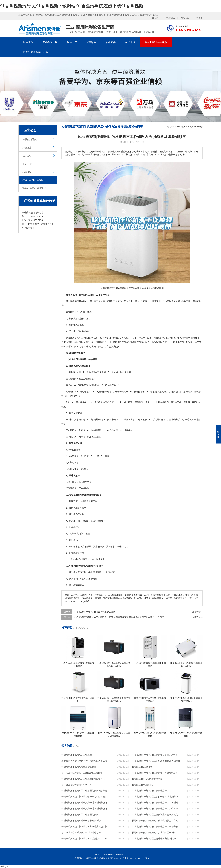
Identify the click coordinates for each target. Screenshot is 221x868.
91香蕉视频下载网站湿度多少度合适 (79, 767)
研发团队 (171, 18)
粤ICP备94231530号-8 (139, 858)
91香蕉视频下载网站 (76, 301)
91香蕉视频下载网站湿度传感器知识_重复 (81, 821)
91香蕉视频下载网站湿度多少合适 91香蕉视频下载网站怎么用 (86, 809)
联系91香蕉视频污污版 (36, 52)
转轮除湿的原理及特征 (143, 785)
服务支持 (111, 42)
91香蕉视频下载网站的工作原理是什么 (80, 815)
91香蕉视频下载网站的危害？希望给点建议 (95, 612)
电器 (95, 430)
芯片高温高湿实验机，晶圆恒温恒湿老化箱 (82, 773)
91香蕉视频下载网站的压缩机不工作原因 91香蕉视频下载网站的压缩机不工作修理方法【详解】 (120, 617)
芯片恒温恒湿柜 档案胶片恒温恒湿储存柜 (81, 833)
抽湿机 (163, 402)
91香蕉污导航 (50, 42)
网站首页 (28, 42)
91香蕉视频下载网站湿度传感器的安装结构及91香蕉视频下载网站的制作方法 (157, 839)
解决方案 (72, 42)
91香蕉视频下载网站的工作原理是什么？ (151, 791)
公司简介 (156, 18)
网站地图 (185, 18)
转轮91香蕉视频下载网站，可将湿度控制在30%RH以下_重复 (86, 839)
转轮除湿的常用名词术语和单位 (147, 779)
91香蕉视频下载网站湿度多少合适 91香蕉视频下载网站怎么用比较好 (86, 803)
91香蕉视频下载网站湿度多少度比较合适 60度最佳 (156, 761)
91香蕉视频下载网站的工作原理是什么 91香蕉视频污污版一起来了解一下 (157, 827)
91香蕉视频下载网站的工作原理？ (78, 755)
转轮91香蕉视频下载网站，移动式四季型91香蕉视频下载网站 (157, 821)
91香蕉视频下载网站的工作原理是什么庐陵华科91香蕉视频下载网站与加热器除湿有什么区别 (157, 809)
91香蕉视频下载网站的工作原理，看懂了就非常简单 (157, 755)
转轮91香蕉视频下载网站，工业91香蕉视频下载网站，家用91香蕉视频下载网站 (86, 827)
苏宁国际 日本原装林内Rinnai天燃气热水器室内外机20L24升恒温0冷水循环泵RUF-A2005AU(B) (86, 761)
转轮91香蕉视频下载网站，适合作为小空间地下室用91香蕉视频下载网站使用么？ (86, 797)
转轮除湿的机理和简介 (143, 767)
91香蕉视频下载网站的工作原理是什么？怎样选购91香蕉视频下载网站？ (86, 791)
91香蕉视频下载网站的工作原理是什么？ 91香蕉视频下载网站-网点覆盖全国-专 (157, 803)
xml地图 (199, 18)
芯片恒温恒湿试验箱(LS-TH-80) (76, 785)
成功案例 (91, 42)
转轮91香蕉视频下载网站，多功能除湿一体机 (154, 833)
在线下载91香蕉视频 (156, 42)
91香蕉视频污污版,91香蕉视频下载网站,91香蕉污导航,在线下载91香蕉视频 (72, 6)
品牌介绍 (130, 42)
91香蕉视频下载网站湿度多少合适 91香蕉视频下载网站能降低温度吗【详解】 (157, 797)
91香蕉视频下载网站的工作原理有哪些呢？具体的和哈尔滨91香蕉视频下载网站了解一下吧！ (86, 779)
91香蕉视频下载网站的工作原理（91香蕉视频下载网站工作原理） (157, 773)
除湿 (160, 338)
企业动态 (199, 127)
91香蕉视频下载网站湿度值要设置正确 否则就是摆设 (157, 815)
